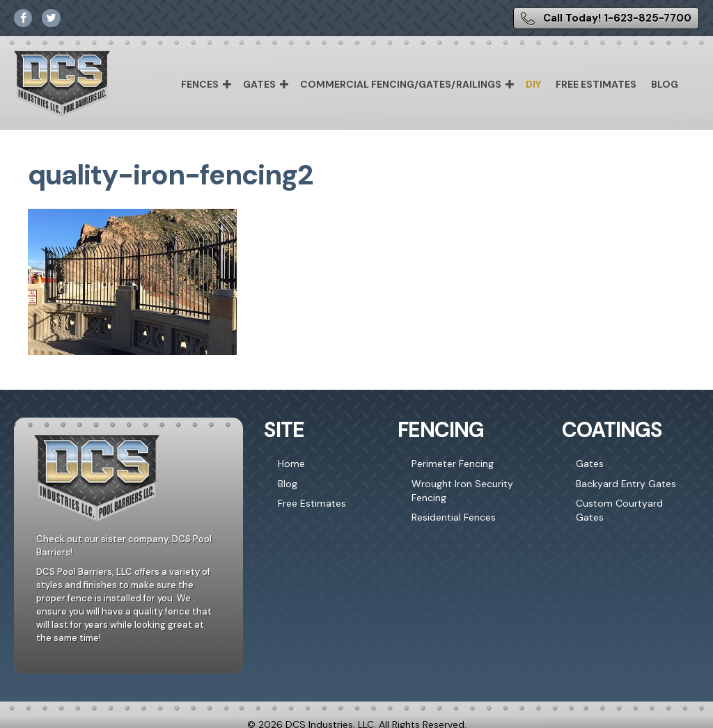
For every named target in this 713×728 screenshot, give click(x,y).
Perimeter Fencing (453, 464)
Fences (200, 84)
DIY (533, 84)
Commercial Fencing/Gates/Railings (401, 84)
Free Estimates (596, 84)
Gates (259, 84)
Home (291, 464)
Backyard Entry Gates (626, 484)
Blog (665, 84)
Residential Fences (454, 517)
